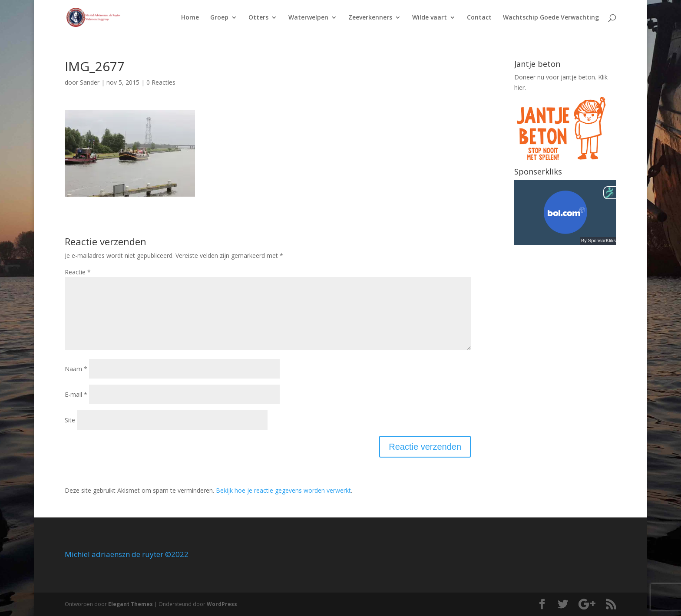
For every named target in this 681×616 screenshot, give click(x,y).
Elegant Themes (131, 604)
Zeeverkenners (370, 18)
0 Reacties (161, 82)
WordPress (222, 604)
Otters (258, 18)
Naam (76, 369)
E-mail (76, 394)
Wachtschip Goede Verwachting (551, 18)
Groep (219, 18)
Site (70, 420)
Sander (90, 82)
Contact (479, 18)
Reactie (78, 272)
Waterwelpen (308, 18)
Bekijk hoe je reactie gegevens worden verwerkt (283, 490)
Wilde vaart (430, 18)
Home (190, 18)
